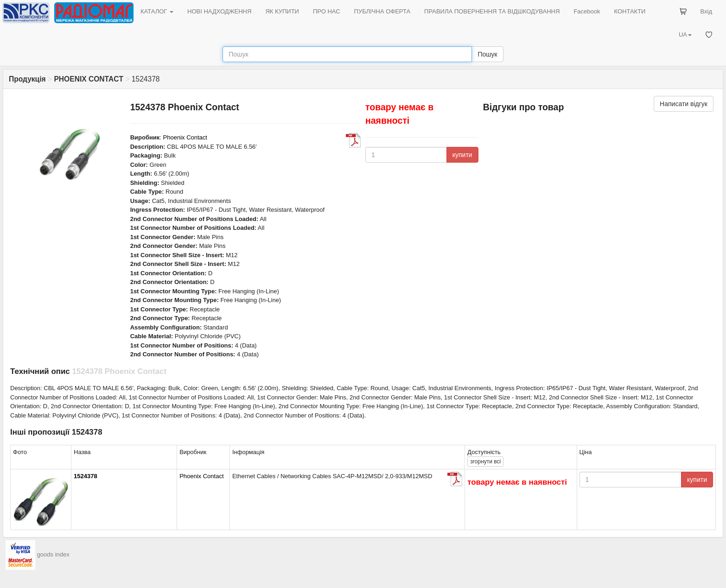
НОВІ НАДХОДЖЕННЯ (219, 11)
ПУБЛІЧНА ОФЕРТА (382, 11)
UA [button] (685, 35)
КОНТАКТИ (630, 11)
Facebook (587, 11)
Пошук (487, 54)
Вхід (707, 11)
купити (462, 155)
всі (485, 462)
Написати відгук (684, 104)
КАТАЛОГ (157, 11)
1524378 (86, 476)
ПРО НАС (327, 11)
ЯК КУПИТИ (282, 11)
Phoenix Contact (185, 137)
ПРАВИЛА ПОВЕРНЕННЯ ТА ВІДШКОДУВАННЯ (492, 11)
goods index (53, 555)
